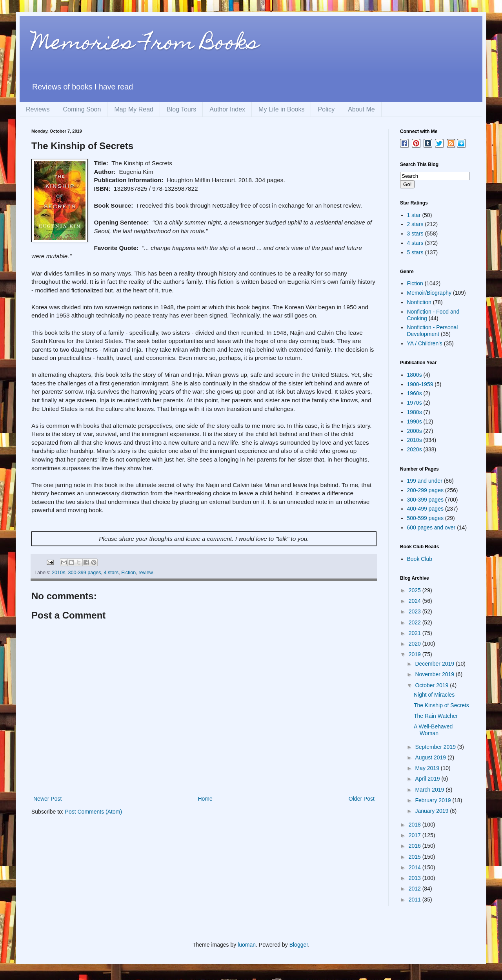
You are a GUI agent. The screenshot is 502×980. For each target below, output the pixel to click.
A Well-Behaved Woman (433, 730)
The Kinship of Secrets (441, 705)
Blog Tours (181, 109)
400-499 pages (425, 509)
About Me (361, 109)
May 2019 (428, 768)
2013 (416, 878)
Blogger (299, 945)
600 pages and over (431, 527)
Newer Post (47, 799)
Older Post (362, 799)
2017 (416, 835)
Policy (326, 109)
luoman (247, 945)
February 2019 (434, 800)
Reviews (38, 109)
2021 (416, 633)
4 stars (111, 573)
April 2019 (428, 779)
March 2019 (430, 790)
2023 (416, 611)
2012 (416, 889)
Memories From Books (145, 45)
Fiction (128, 573)
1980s (415, 412)
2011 (416, 900)
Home (205, 799)
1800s (415, 375)
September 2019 (436, 747)
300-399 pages (84, 573)
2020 (416, 644)
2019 (416, 654)
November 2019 (435, 674)
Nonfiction (419, 302)
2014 (416, 867)
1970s (415, 403)
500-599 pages (425, 518)
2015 (416, 857)
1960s (415, 393)
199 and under (425, 481)
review (146, 573)
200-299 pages (425, 490)
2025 (416, 590)
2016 (416, 846)
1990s (415, 422)
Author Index (227, 109)
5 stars (415, 252)
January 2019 (432, 811)
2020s (415, 449)
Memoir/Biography (429, 293)
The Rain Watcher (436, 716)
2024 (416, 601)
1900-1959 (420, 384)
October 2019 (432, 685)
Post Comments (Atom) (94, 812)
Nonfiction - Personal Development (433, 331)
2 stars (415, 224)
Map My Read (134, 109)
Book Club (420, 559)
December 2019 (435, 664)
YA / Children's (425, 343)
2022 (416, 622)
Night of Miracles (434, 695)
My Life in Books (281, 109)
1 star (414, 215)
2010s (58, 573)
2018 (416, 825)
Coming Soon (82, 109)
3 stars (415, 234)
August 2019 (431, 757)
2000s (415, 431)
